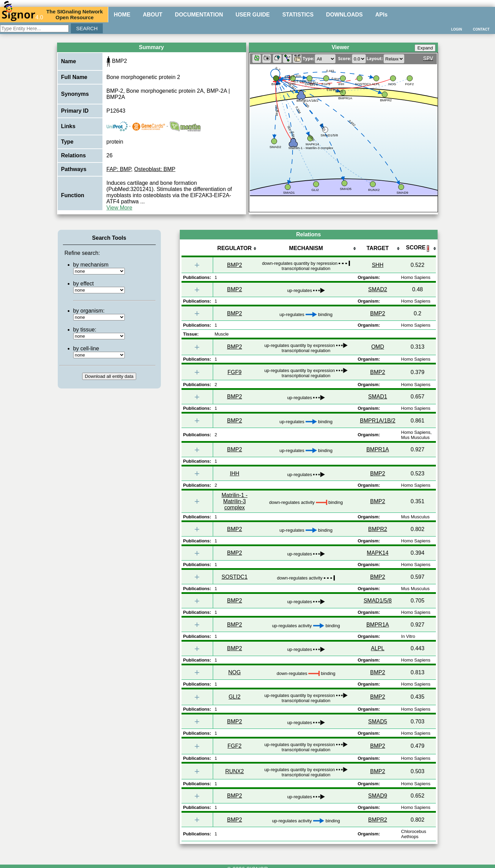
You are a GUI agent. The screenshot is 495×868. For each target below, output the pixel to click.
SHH (378, 265)
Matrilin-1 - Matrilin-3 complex (234, 501)
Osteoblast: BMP (155, 169)
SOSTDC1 (234, 577)
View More (119, 208)
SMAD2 (378, 289)
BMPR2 (378, 529)
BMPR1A (378, 449)
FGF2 (235, 746)
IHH (234, 474)
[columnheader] (234, 249)
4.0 (22, 14)
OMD (378, 347)
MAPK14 (378, 553)
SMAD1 (378, 397)
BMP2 (234, 265)
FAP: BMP (119, 169)
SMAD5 (378, 722)
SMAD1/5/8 (378, 601)
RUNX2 (234, 771)
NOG (234, 672)
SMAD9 (378, 796)
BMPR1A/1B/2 (378, 421)
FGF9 (235, 372)
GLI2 (235, 697)
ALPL (378, 648)
